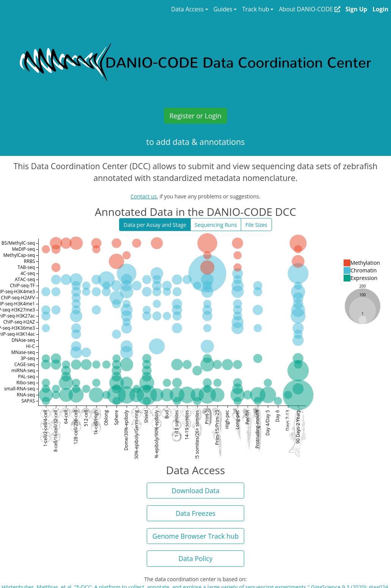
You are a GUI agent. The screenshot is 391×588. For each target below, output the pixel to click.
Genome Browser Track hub (196, 536)
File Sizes (256, 225)
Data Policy (196, 558)
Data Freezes (195, 513)
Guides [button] (223, 9)
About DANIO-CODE (309, 9)
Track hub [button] (255, 9)
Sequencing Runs (216, 225)
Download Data (196, 491)
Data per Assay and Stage (155, 225)
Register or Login (195, 116)
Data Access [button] (187, 9)
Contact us (144, 196)
